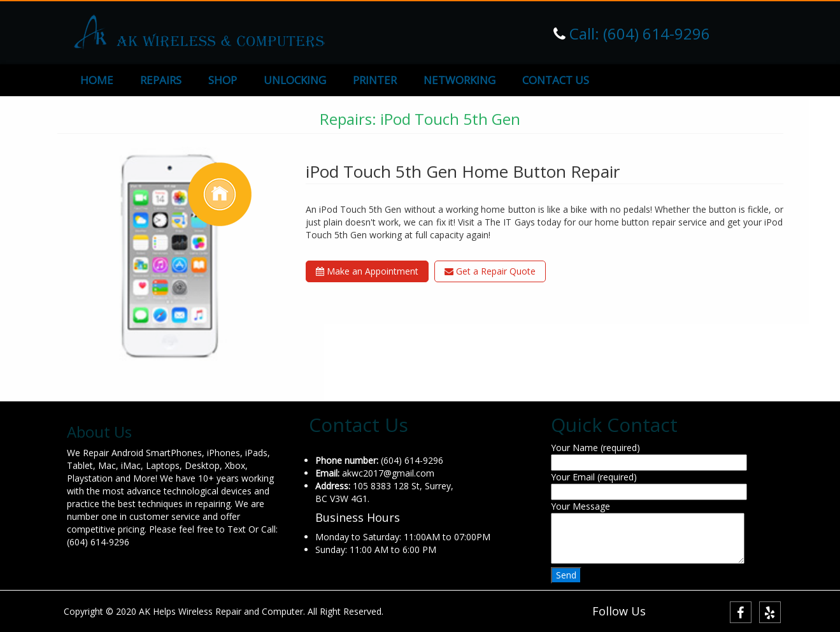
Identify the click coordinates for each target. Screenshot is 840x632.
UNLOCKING (295, 80)
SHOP (223, 80)
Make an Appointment (367, 271)
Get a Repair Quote (490, 271)
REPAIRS (161, 80)
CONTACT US (556, 80)
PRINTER (375, 80)
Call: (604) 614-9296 (638, 33)
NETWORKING (459, 80)
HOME (97, 80)
